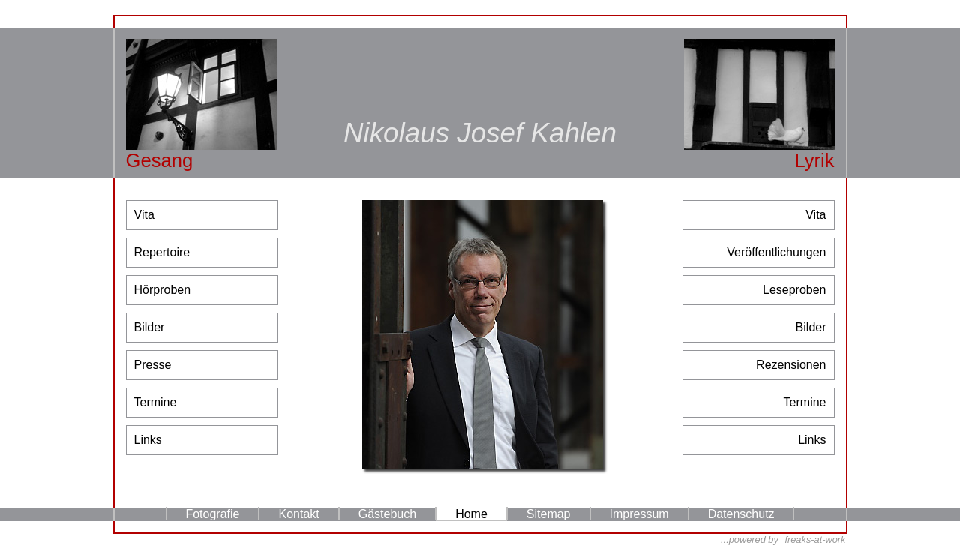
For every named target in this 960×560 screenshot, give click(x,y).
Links (148, 440)
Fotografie (212, 514)
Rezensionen (791, 365)
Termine (156, 402)
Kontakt (298, 514)
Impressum (639, 514)
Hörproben (163, 290)
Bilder (150, 327)
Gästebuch (387, 514)
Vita (144, 215)
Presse (153, 365)
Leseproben (795, 290)
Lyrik (814, 160)
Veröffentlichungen (776, 252)
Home (471, 514)
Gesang (160, 160)
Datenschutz (741, 514)
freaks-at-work (815, 539)
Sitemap (549, 514)
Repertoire (162, 252)
